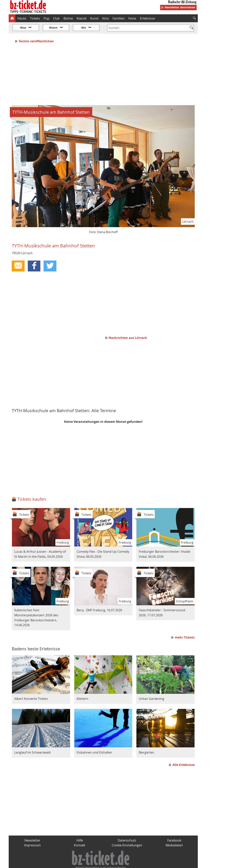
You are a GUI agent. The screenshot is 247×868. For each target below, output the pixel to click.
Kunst (94, 18)
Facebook (174, 829)
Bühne (68, 18)
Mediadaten (174, 834)
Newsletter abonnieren (180, 7)
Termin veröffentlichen (37, 30)
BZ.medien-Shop (151, 863)
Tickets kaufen (32, 488)
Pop (47, 18)
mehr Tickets (185, 626)
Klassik (82, 18)
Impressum (32, 834)
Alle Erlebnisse (184, 753)
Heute (22, 18)
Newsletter (32, 829)
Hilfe (80, 829)
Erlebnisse (147, 18)
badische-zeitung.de (58, 863)
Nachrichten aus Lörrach (128, 326)
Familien (119, 18)
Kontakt (80, 834)
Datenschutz (127, 829)
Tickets (35, 18)
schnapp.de (85, 863)
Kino (106, 18)
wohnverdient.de (123, 863)
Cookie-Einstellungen (127, 834)
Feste (132, 18)
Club (56, 18)
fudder (102, 863)
